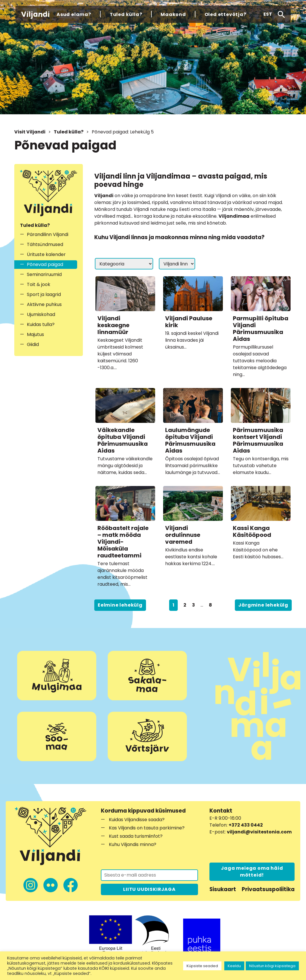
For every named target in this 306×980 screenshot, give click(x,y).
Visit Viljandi (30, 132)
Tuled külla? (69, 132)
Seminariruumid (44, 274)
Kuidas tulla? (41, 324)
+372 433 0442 (246, 825)
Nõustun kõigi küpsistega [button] (272, 966)
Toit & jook (39, 284)
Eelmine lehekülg (120, 605)
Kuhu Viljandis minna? (133, 844)
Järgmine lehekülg (263, 605)
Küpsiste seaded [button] (202, 966)
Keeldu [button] (234, 966)
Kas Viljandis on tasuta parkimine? (147, 828)
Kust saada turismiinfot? (136, 836)
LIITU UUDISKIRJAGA (149, 889)
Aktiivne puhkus (44, 304)
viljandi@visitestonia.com (259, 832)
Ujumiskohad (41, 314)
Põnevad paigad (45, 264)
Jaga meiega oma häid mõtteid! (252, 872)
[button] (268, 14)
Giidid (33, 344)
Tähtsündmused (45, 244)
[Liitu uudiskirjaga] (149, 875)
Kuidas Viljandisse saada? (137, 820)
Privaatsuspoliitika (268, 889)
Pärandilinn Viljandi (48, 234)
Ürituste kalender (46, 254)
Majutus (35, 334)
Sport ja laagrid (44, 294)
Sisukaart (223, 889)
